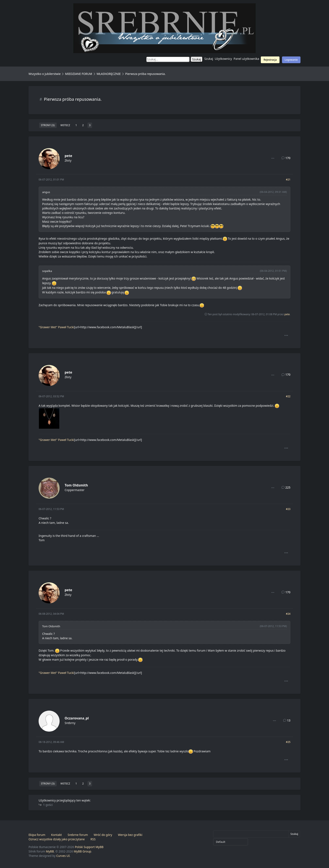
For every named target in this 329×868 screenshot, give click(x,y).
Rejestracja (270, 60)
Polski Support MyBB (89, 847)
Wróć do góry (103, 835)
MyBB (50, 851)
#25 (288, 742)
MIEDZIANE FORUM (79, 74)
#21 (288, 180)
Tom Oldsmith (76, 485)
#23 (288, 509)
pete (68, 156)
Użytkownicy (223, 59)
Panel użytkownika (246, 59)
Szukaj (209, 59)
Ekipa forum (37, 835)
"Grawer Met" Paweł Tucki (56, 327)
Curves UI (63, 856)
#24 (288, 614)
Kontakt (56, 835)
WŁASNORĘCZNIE (109, 74)
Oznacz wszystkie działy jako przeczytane (57, 839)
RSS (93, 839)
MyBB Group (83, 851)
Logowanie (291, 60)
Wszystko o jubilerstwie (45, 74)
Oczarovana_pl (77, 718)
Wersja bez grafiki (130, 835)
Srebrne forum (78, 835)
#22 (288, 396)
